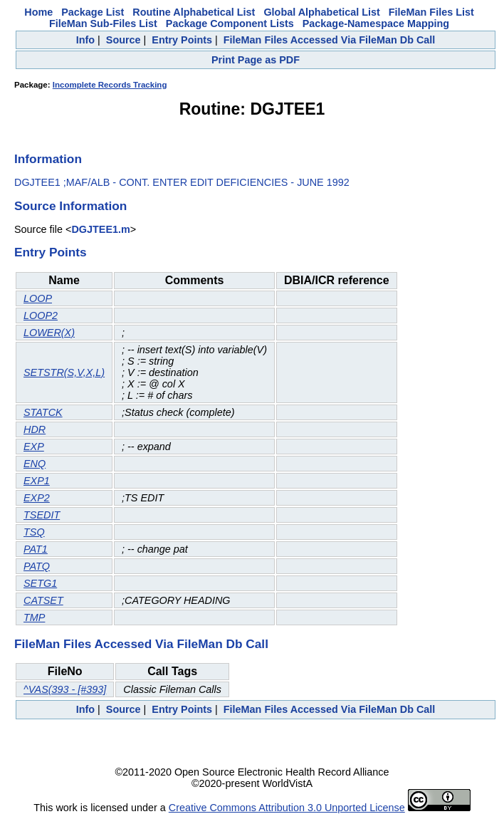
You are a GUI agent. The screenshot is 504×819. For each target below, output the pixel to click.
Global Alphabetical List (321, 12)
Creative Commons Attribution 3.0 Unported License (287, 808)
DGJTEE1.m (100, 229)
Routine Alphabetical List (194, 12)
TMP (34, 617)
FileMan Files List (431, 12)
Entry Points (182, 40)
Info (85, 40)
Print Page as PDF (256, 60)
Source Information (70, 206)
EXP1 (37, 481)
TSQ (34, 532)
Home (38, 12)
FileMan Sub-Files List (103, 24)
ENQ (35, 464)
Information (48, 159)
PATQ (37, 566)
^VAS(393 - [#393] (65, 689)
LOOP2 (41, 315)
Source (124, 40)
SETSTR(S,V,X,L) (64, 372)
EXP (34, 447)
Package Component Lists (230, 24)
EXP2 (37, 498)
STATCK (43, 412)
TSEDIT (42, 515)
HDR (35, 429)
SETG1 (40, 583)
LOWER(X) (49, 333)
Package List (93, 12)
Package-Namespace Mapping (376, 24)
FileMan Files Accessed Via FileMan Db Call (330, 40)
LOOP (38, 298)
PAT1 (36, 549)
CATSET (43, 600)
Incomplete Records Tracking (110, 85)
